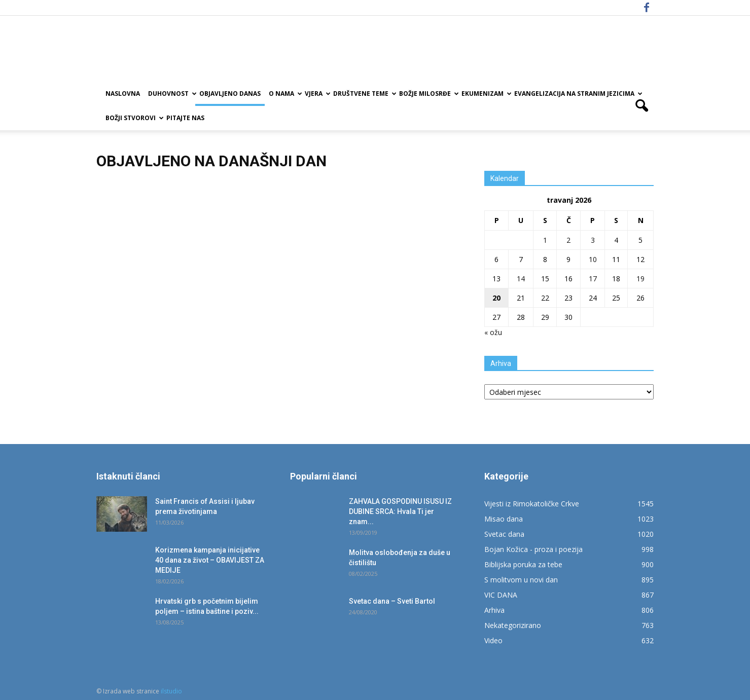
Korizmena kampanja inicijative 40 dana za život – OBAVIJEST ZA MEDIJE (210, 560)
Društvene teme (364, 94)
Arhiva (494, 610)
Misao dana (504, 519)
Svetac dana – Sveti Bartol (392, 601)
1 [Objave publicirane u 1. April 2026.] (545, 240)
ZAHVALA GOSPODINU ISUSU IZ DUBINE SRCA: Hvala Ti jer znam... (400, 511)
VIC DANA (501, 595)
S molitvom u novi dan (521, 580)
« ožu (493, 332)
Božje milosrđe (428, 94)
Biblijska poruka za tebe (523, 564)
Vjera (317, 94)
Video (493, 640)
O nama (285, 94)
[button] (642, 106)
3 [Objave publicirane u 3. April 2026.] (593, 240)
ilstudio (171, 691)
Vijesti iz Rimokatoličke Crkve (532, 504)
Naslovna (123, 94)
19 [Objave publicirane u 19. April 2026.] (640, 279)
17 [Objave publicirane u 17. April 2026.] (593, 279)
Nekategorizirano (513, 625)
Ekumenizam (486, 94)
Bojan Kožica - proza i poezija (533, 549)
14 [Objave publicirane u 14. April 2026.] (521, 279)
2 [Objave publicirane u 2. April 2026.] (568, 240)
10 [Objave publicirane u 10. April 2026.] (593, 259)
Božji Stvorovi (134, 118)
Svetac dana (504, 534)
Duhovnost (172, 94)
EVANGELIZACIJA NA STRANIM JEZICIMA (578, 94)
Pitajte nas (185, 118)
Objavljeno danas (230, 94)
